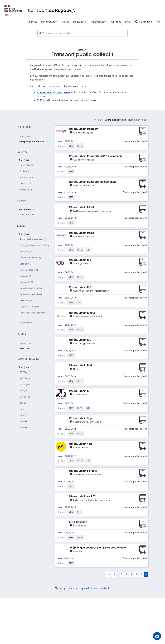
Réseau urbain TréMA (82, 207)
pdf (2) (23, 403)
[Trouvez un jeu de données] (82, 33)
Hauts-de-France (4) (29, 270)
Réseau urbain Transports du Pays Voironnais (96, 156)
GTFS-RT (48, 92)
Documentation (50, 22)
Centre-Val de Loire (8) (30, 258)
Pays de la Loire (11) (29, 307)
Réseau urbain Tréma (82, 233)
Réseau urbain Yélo (81, 444)
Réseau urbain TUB (80, 260)
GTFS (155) (25, 372)
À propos (116, 22)
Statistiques (79, 22)
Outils (66, 22)
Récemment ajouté (138, 120)
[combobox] (82, 33)
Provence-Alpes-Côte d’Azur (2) (33, 315)
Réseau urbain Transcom (84, 129)
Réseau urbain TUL (80, 340)
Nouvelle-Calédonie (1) (31, 294)
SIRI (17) (24, 391)
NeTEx (59, 92)
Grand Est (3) (26, 264)
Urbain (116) (26, 184)
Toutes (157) (26, 344)
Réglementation (99, 22)
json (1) (23, 421)
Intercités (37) (26, 165)
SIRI (66, 92)
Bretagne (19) (26, 251)
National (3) (25, 276)
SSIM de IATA (44, 100)
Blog (128, 22)
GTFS (39, 92)
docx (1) (24, 409)
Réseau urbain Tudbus (82, 313)
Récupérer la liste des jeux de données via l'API (84, 588)
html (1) (24, 415)
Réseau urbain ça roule (83, 471)
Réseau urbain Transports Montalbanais (93, 182)
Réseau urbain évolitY (82, 497)
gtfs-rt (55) (25, 384)
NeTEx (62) (25, 378)
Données (32, 22)
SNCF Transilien (78, 522)
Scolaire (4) (25, 171)
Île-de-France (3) (28, 323)
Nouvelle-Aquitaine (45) (31, 288)
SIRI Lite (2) (25, 397)
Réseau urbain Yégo (81, 418)
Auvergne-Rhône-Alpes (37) (33, 239)
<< (109, 574)
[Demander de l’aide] (157, 636)
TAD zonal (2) (26, 190)
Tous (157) (25, 137)
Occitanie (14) (26, 300)
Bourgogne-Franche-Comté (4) (34, 245)
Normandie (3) (27, 282)
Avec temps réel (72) (29, 214)
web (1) (23, 427)
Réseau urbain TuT (80, 391)
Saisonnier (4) (26, 177)
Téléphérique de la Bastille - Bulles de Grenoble (98, 548)
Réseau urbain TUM (81, 366)
